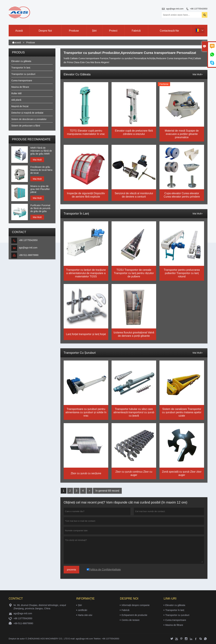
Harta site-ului (85, 615)
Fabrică (136, 31)
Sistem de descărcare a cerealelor (29, 119)
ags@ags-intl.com (175, 9)
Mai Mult (37, 160)
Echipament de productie (134, 615)
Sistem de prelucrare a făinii (26, 126)
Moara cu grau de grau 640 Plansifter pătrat (40, 189)
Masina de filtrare (20, 87)
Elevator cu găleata (21, 61)
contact (16, 599)
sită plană (16, 100)
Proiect (113, 31)
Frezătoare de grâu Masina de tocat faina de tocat (41, 170)
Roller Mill (16, 93)
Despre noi (45, 31)
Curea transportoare (22, 80)
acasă (18, 42)
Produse (74, 31)
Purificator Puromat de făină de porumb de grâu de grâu (40, 208)
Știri (94, 31)
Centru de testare (130, 620)
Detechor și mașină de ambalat (27, 113)
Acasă (19, 31)
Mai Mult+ (198, 74)
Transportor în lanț (21, 68)
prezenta (71, 570)
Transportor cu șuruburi (23, 74)
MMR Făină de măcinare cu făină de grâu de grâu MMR (41, 151)
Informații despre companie (136, 605)
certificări (83, 610)
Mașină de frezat (20, 106)
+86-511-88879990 (29, 255)
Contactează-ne (169, 31)
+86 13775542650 (199, 9)
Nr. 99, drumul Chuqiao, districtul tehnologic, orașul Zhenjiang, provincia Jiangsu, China (40, 607)
